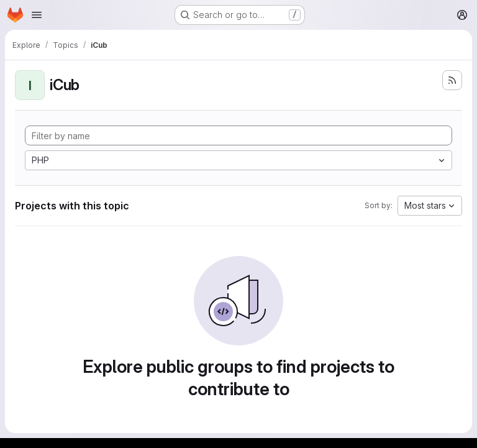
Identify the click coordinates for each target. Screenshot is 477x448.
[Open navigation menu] (37, 15)
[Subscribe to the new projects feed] (452, 80)
